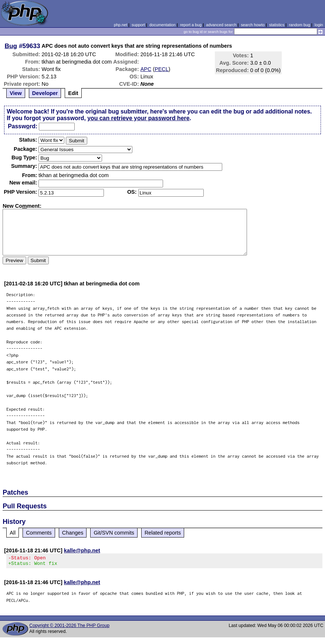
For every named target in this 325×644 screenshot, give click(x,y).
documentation (162, 25)
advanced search (221, 25)
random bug (299, 25)
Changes (73, 533)
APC (146, 69)
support (138, 25)
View (16, 93)
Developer (45, 93)
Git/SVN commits (114, 533)
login (319, 25)
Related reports (163, 533)
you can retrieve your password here (138, 118)
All (13, 533)
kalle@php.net (82, 550)
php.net (121, 25)
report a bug (191, 25)
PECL (162, 69)
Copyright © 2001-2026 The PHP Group (69, 628)
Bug (11, 46)
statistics (277, 25)
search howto (253, 25)
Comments (39, 533)
